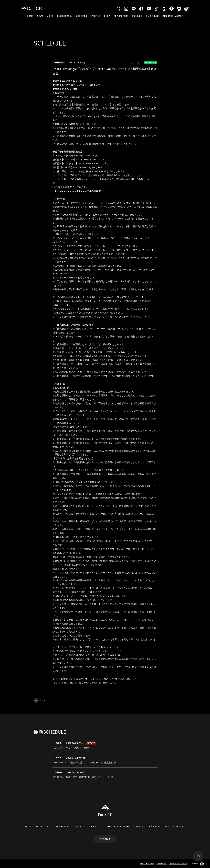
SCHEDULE (82, 16)
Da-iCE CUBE (153, 16)
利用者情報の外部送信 (178, 863)
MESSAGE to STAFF (173, 16)
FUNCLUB (137, 16)
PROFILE (96, 16)
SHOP (107, 16)
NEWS (40, 16)
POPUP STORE (121, 16)
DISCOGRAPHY (65, 16)
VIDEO (50, 16)
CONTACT (105, 839)
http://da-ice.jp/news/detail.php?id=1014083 (77, 191)
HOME (30, 16)
